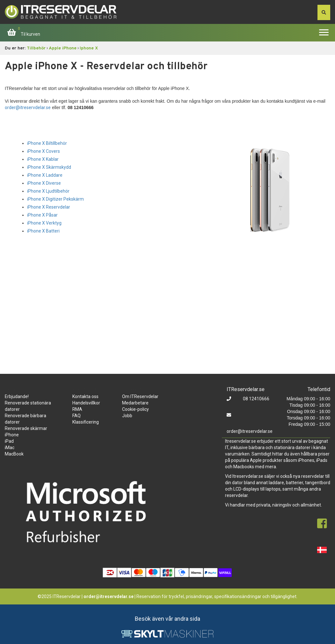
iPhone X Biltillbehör (47, 143)
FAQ (76, 416)
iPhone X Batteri (43, 231)
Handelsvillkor (86, 403)
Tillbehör (36, 48)
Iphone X (89, 48)
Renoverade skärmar (26, 428)
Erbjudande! (17, 396)
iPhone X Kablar (43, 159)
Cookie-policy (135, 409)
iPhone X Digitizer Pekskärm (55, 199)
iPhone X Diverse (44, 183)
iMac (10, 448)
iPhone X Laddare (45, 175)
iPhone (12, 435)
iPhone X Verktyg (44, 223)
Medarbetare (135, 403)
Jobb (127, 416)
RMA (77, 409)
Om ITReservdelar (140, 396)
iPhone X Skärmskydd (49, 167)
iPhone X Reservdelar (49, 207)
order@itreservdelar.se (28, 107)
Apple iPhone (63, 48)
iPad (9, 441)
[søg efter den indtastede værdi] (324, 12)
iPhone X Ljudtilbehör (48, 191)
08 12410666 (256, 399)
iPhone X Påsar (42, 215)
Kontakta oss (85, 396)
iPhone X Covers (44, 151)
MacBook (14, 454)
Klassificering (86, 422)
